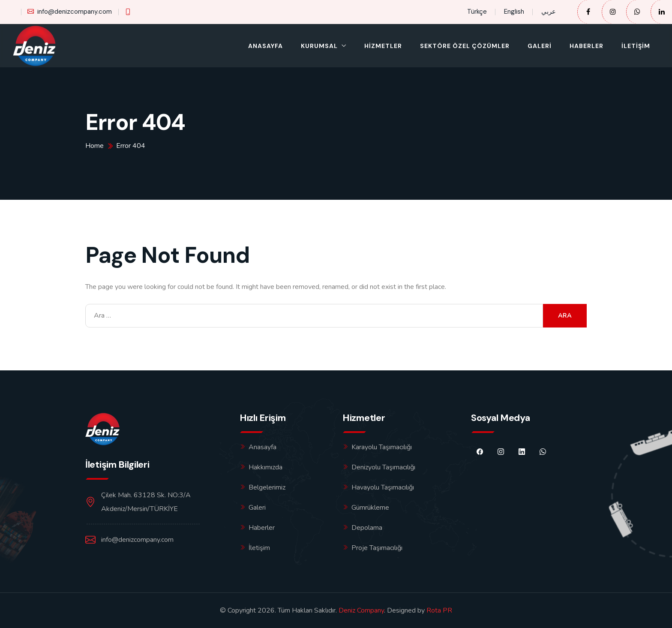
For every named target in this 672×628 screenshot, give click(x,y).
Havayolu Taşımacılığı (383, 487)
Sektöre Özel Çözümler (465, 46)
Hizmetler (383, 46)
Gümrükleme (370, 508)
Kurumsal (319, 46)
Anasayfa (265, 46)
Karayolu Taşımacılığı (382, 447)
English (514, 12)
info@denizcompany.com (70, 12)
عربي (549, 12)
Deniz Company (361, 610)
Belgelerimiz (267, 487)
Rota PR (439, 610)
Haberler (586, 46)
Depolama (367, 528)
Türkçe (477, 12)
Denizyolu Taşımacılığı (383, 467)
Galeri (540, 46)
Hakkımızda (265, 467)
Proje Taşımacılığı (377, 548)
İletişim (636, 46)
